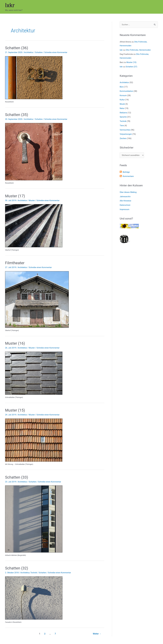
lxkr (10, 5)
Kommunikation (126, 91)
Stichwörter (127, 148)
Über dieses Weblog (128, 192)
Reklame (123, 113)
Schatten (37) (131, 67)
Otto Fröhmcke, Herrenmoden (138, 50)
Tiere (122, 126)
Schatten (39, 52)
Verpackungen (126, 134)
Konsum (123, 95)
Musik (122, 104)
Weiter (97, 634)
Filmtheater (15, 263)
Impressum (124, 209)
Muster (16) (15, 343)
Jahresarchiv (125, 197)
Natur (122, 108)
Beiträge (126, 172)
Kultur (122, 100)
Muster (32, 200)
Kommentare (128, 176)
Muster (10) (131, 62)
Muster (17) (15, 196)
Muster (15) (15, 410)
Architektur (29, 52)
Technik (34, 573)
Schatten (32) (17, 568)
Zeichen (123, 138)
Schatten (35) (17, 115)
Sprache (123, 117)
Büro (122, 87)
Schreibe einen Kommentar (56, 52)
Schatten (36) (17, 48)
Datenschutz (125, 205)
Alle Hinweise (125, 201)
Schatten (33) (17, 477)
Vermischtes (125, 130)
